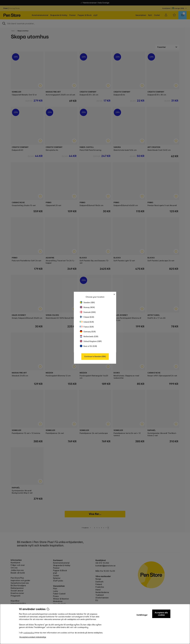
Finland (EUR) (87, 317)
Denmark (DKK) (88, 312)
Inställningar (142, 615)
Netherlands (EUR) (89, 336)
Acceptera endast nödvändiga (33, 637)
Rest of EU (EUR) (88, 346)
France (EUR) (87, 327)
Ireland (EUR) (87, 322)
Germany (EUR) (88, 332)
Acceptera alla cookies (161, 614)
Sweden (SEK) (87, 302)
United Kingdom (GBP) (91, 341)
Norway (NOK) (87, 307)
